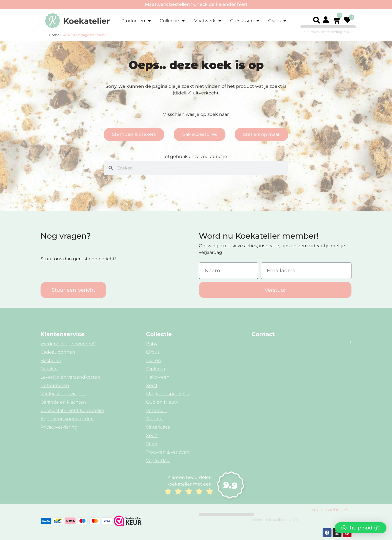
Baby (152, 344)
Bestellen (51, 360)
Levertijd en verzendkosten (70, 377)
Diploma (155, 369)
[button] (316, 20)
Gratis (277, 21)
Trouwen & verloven (168, 452)
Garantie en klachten (63, 402)
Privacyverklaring (59, 427)
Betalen (49, 369)
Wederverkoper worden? (68, 344)
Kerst (152, 385)
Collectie (172, 21)
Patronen (156, 410)
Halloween (158, 377)
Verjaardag (158, 460)
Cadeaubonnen (58, 352)
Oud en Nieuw (162, 402)
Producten (136, 21)
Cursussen (245, 21)
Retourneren (55, 385)
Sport (152, 435)
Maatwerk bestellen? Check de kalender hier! (196, 4)
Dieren (154, 360)
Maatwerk (207, 21)
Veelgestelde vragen (63, 394)
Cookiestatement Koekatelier (72, 410)
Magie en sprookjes (167, 394)
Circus (153, 352)
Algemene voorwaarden (67, 419)
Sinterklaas (158, 427)
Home (54, 35)
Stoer (152, 444)
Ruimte (154, 419)
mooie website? (330, 510)
